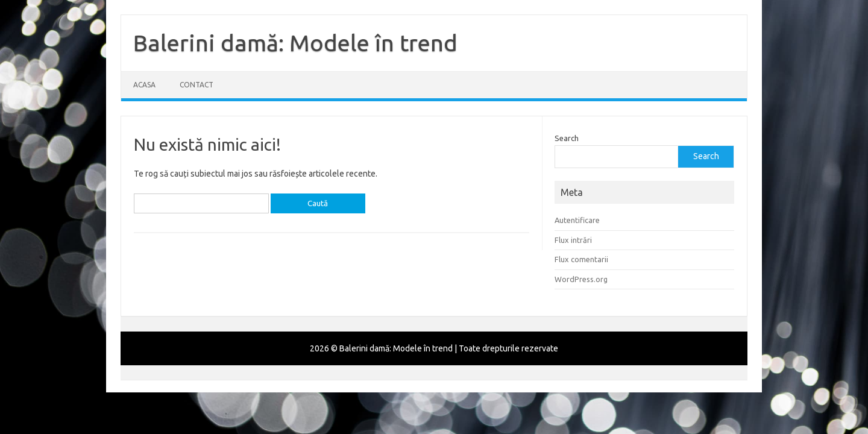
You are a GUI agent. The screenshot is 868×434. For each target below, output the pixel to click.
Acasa (144, 85)
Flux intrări (573, 240)
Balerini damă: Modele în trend (295, 43)
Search (567, 138)
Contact (197, 85)
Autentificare (577, 220)
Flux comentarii (581, 259)
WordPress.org (581, 279)
